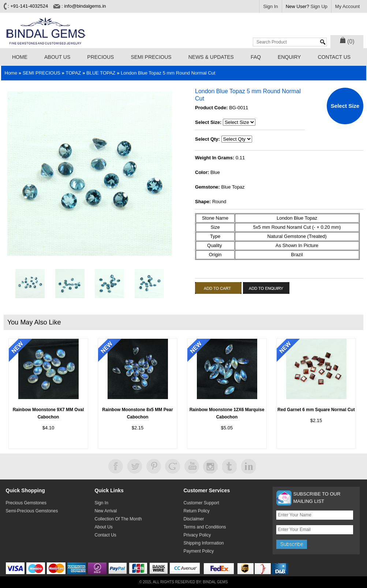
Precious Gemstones (26, 503)
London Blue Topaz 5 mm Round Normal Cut (168, 73)
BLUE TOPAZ (101, 73)
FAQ (256, 57)
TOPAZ (73, 73)
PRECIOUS (100, 57)
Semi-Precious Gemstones (32, 511)
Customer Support (201, 503)
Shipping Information (204, 543)
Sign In (270, 6)
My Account (347, 6)
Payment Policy (199, 551)
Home (20, 57)
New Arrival (106, 511)
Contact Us (334, 57)
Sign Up (319, 6)
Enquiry (289, 57)
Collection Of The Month (118, 519)
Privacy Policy (197, 535)
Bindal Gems (216, 582)
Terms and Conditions (205, 527)
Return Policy (197, 511)
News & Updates (211, 57)
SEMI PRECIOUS (151, 57)
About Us (57, 57)
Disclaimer (194, 519)
